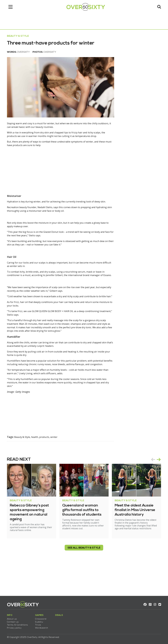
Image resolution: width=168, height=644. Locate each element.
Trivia (37, 623)
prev (154, 488)
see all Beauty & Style (84, 577)
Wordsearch (40, 626)
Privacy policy (13, 626)
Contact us (12, 620)
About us (11, 617)
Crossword (39, 617)
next (160, 488)
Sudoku (38, 620)
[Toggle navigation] (9, 8)
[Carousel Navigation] (157, 488)
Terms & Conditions (16, 623)
